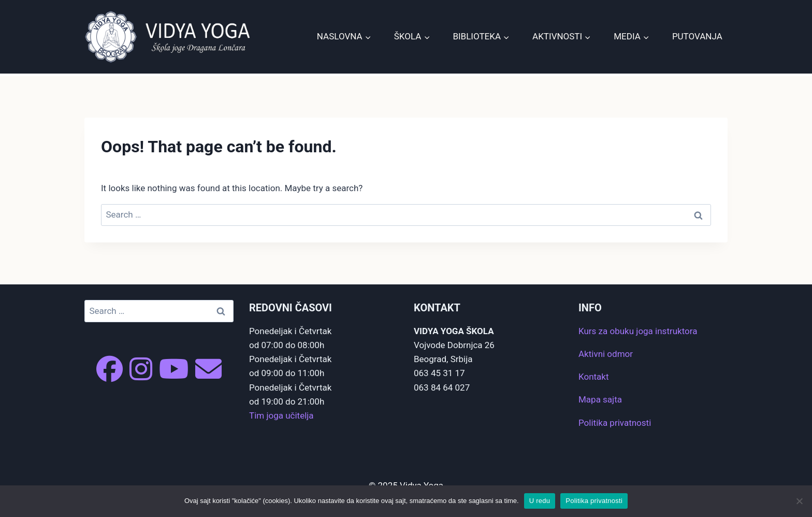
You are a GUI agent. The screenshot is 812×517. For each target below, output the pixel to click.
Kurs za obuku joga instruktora (638, 331)
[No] (799, 501)
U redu (540, 501)
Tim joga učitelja (281, 415)
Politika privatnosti (615, 423)
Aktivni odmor (606, 354)
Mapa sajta (600, 399)
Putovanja (697, 36)
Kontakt (594, 377)
